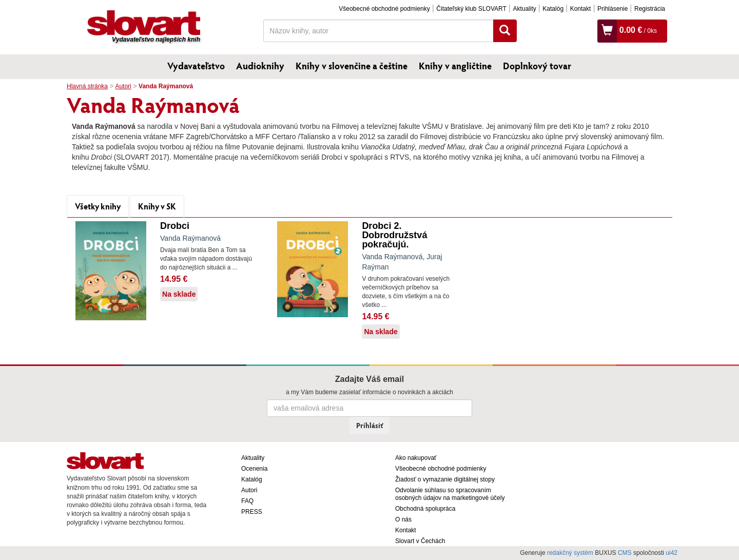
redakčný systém (570, 553)
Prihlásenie (612, 9)
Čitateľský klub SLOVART (471, 9)
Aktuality (524, 9)
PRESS (252, 512)
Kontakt (581, 9)
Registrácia (650, 9)
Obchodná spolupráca (425, 509)
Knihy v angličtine (455, 66)
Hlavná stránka (87, 86)
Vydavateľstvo (196, 66)
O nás (403, 519)
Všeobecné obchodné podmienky (384, 9)
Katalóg (553, 9)
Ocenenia (254, 469)
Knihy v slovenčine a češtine (352, 66)
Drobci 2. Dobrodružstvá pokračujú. (394, 235)
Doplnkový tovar (537, 66)
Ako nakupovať (416, 458)
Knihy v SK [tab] (157, 206)
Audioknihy (260, 66)
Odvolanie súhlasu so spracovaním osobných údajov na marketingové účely (450, 494)
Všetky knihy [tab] (98, 206)
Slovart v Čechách (420, 541)
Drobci (175, 226)
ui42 (672, 553)
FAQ (247, 501)
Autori (123, 86)
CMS (625, 553)
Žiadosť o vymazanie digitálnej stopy (445, 479)
